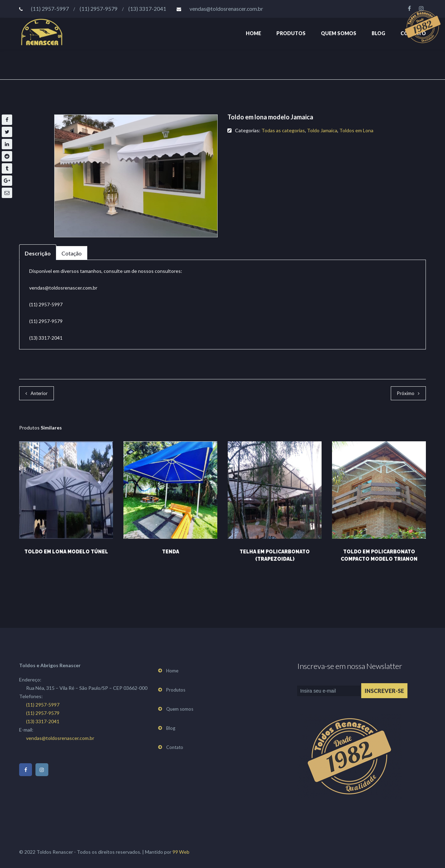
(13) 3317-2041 (147, 9)
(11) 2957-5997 (50, 9)
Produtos (291, 33)
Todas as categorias (283, 130)
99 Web (181, 852)
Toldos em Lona (356, 130)
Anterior (39, 393)
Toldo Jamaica (322, 130)
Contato (175, 747)
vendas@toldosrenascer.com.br (226, 9)
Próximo (406, 393)
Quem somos (339, 33)
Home (253, 33)
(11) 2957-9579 (99, 9)
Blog (378, 33)
